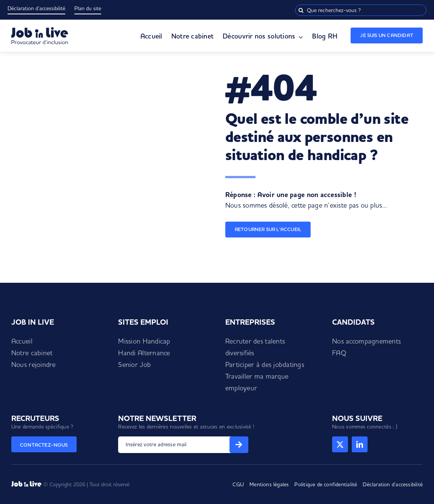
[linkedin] (360, 444)
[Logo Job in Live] (40, 30)
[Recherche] (301, 10)
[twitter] (340, 444)
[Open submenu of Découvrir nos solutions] (299, 37)
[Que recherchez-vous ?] (361, 10)
